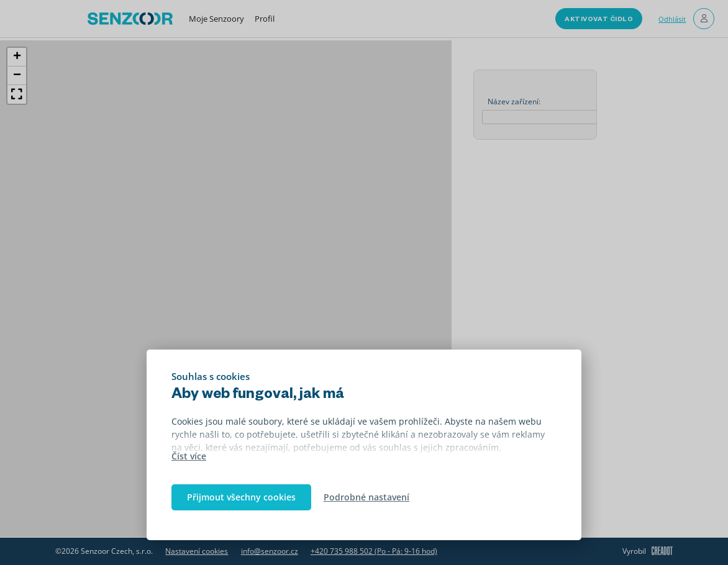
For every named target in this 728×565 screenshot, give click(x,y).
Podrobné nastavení (366, 497)
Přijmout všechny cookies (241, 497)
